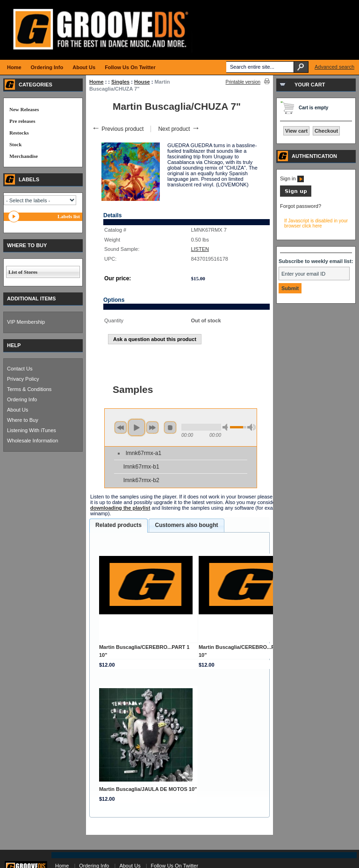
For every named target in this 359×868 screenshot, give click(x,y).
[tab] (118, 526)
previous (121, 427)
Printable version (243, 82)
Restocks (19, 133)
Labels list (69, 216)
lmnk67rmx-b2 (141, 480)
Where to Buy (23, 420)
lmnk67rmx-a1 (144, 453)
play (136, 427)
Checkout (326, 131)
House (142, 82)
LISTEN (200, 249)
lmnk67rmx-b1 (141, 467)
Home (97, 82)
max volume (251, 427)
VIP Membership (26, 322)
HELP (14, 345)
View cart (296, 131)
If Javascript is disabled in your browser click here (316, 223)
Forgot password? (301, 206)
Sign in (292, 178)
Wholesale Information (32, 441)
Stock (15, 144)
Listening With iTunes (32, 430)
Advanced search (334, 67)
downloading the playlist (120, 508)
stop (170, 427)
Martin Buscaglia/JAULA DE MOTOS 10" (148, 789)
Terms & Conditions (29, 389)
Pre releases (22, 121)
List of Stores (23, 272)
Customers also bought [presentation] (186, 525)
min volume (227, 427)
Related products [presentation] (118, 525)
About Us (18, 410)
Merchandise (24, 156)
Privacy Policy (23, 379)
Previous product (118, 129)
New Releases (24, 109)
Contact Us (20, 369)
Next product (179, 129)
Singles (120, 82)
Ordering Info (22, 399)
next (152, 427)
